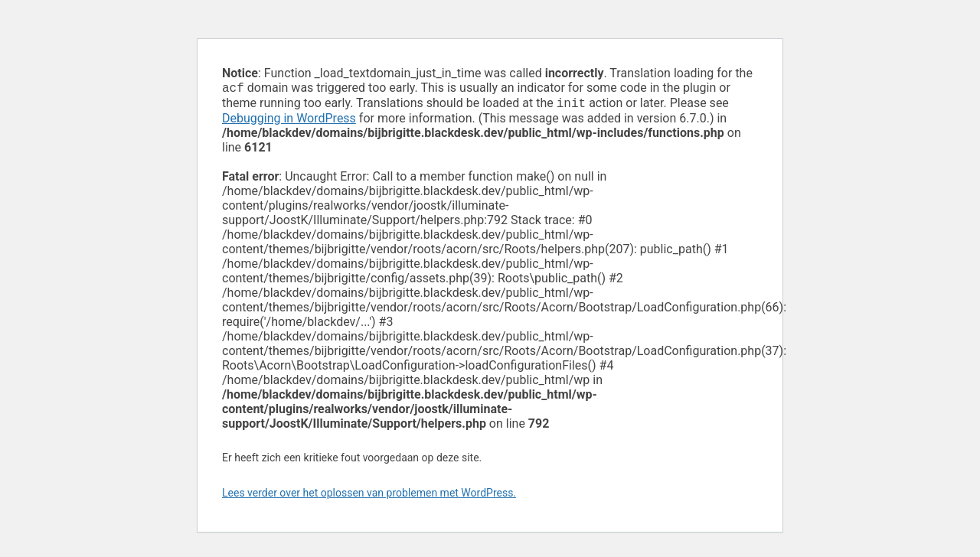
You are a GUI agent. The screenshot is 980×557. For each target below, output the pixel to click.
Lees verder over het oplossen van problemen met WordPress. (369, 496)
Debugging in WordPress (289, 121)
